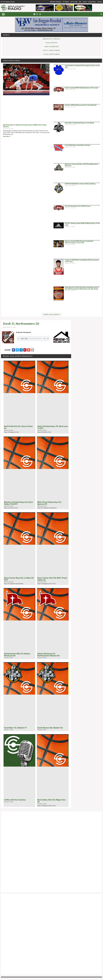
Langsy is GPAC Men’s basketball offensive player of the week (82, 261)
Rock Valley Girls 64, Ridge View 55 (51, 801)
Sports (6, 35)
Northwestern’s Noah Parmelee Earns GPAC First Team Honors (25, 126)
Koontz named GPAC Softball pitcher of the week (81, 88)
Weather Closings (56, 2)
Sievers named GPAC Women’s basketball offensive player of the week (79, 242)
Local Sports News (11, 61)
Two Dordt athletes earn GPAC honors (78, 206)
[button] (3, 14)
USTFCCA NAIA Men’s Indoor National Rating (80, 184)
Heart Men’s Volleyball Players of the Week (79, 123)
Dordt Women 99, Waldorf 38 (50, 728)
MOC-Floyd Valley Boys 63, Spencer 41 (49, 503)
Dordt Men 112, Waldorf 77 (15, 728)
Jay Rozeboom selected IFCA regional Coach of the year (82, 66)
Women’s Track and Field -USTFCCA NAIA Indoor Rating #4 (82, 165)
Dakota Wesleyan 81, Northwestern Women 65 (48, 655)
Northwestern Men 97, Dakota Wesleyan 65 (17, 655)
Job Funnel (74, 2)
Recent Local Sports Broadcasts (18, 356)
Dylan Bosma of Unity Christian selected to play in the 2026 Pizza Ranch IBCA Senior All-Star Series (82, 288)
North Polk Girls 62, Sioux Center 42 (18, 427)
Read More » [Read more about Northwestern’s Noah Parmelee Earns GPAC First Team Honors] (7, 136)
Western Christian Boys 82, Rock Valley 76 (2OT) (18, 503)
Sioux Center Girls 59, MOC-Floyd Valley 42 (52, 579)
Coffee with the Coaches (15, 800)
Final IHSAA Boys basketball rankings (78, 145)
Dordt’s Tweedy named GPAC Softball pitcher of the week (82, 224)
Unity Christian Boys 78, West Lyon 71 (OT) (53, 427)
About (85, 2)
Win (80, 2)
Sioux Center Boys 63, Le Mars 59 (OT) (19, 579)
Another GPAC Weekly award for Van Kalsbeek (81, 105)
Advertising (92, 2)
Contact (100, 2)
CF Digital (66, 2)
